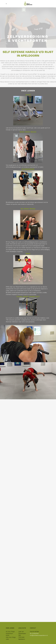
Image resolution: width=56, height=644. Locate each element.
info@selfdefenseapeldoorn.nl (39, 635)
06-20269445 (34, 633)
